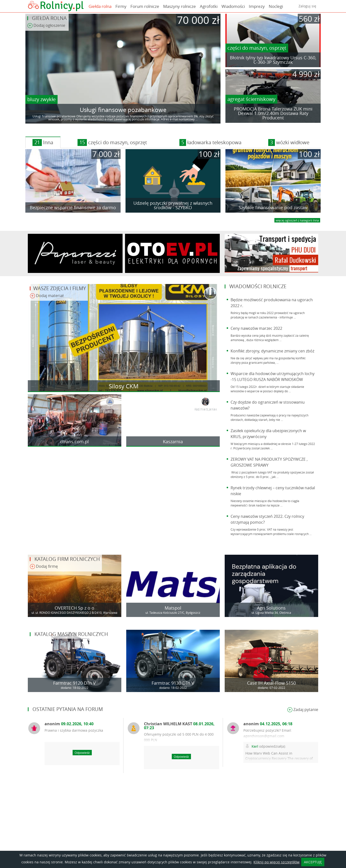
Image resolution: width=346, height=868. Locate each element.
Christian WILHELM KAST (179, 726)
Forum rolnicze (145, 6)
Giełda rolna (100, 6)
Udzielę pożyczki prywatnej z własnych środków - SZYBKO (173, 205)
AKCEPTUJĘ (313, 862)
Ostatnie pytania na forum (68, 709)
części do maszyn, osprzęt (257, 48)
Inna (43, 142)
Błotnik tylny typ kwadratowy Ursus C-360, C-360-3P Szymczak (273, 60)
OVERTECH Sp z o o (74, 608)
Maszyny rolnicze (180, 6)
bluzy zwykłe (41, 99)
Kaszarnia (173, 442)
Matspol (173, 608)
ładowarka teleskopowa (210, 142)
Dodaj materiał (47, 296)
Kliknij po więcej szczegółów (276, 862)
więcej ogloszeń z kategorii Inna (297, 220)
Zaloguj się (307, 6)
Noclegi (276, 6)
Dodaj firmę (44, 567)
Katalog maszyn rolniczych (71, 634)
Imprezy (257, 6)
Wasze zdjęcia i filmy (60, 288)
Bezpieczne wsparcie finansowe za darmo (73, 207)
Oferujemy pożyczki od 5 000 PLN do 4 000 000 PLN (179, 737)
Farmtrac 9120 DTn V (74, 683)
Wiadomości (233, 6)
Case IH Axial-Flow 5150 (271, 683)
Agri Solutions (271, 608)
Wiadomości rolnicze (258, 286)
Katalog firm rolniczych (67, 559)
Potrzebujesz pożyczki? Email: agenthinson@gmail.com (268, 733)
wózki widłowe (289, 142)
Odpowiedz (82, 753)
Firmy (121, 6)
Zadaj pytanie (303, 710)
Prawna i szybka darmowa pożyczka (74, 730)
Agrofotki (209, 6)
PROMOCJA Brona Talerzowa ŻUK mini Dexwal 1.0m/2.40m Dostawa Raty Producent (273, 113)
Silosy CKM (124, 386)
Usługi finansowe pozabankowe (123, 110)
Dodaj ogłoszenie (46, 26)
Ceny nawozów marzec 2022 (256, 328)
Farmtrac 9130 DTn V (173, 683)
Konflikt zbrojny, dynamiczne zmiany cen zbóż (272, 351)
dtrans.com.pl (74, 442)
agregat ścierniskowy (251, 99)
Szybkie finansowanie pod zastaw (273, 207)
